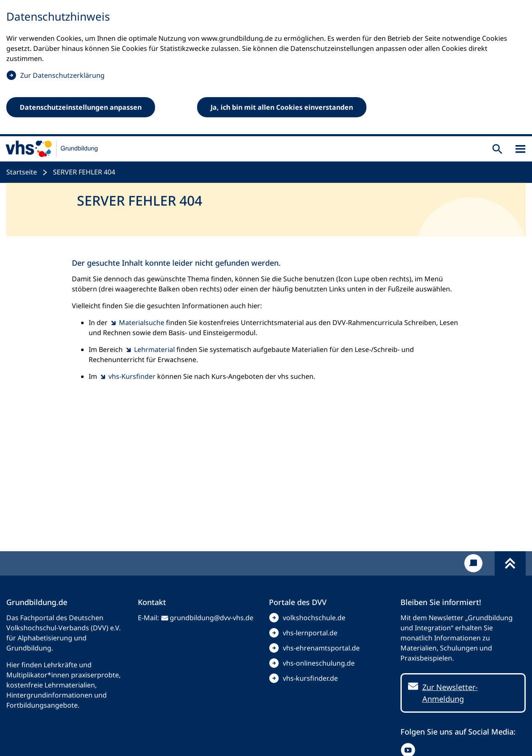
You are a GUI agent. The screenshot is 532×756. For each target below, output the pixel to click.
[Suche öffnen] (497, 149)
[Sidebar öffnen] (520, 149)
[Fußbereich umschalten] (510, 563)
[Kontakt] (473, 563)
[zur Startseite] (52, 149)
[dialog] (266, 68)
